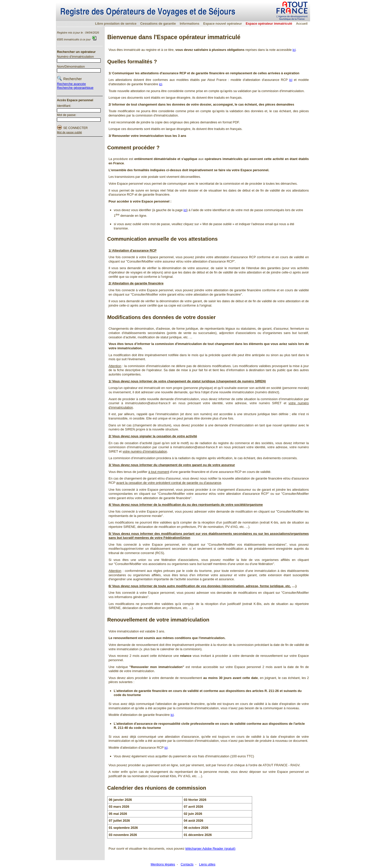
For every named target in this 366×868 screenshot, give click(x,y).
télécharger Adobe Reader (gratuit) (210, 849)
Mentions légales (163, 864)
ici (294, 50)
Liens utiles (207, 864)
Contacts (187, 864)
